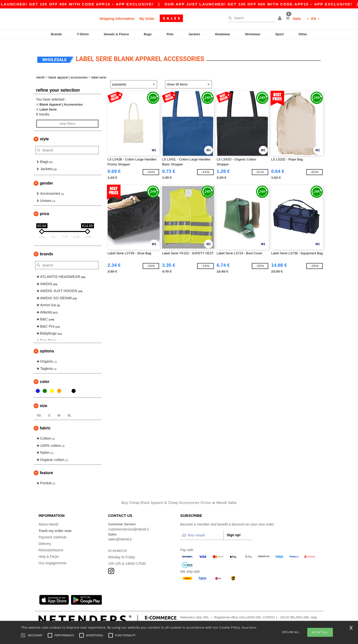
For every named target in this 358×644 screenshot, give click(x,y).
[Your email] (202, 529)
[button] (280, 19)
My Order (147, 19)
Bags (148, 34)
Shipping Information (117, 19)
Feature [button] (46, 467)
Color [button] (45, 376)
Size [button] (44, 400)
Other (303, 34)
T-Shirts (83, 34)
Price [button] (45, 208)
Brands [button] (46, 248)
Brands (57, 34)
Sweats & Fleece (116, 34)
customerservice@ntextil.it (129, 523)
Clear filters (67, 118)
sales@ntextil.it (120, 533)
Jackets (194, 34)
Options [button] (47, 345)
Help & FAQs (49, 551)
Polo (170, 34)
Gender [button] (46, 177)
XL (69, 410)
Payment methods (53, 531)
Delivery (45, 538)
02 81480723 (118, 545)
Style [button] (44, 133)
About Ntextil (48, 518)
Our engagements (52, 557)
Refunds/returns (51, 544)
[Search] (250, 18)
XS (39, 410)
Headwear (223, 34)
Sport (279, 34)
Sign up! (234, 529)
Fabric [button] (45, 422)
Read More (249, 627)
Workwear (253, 34)
